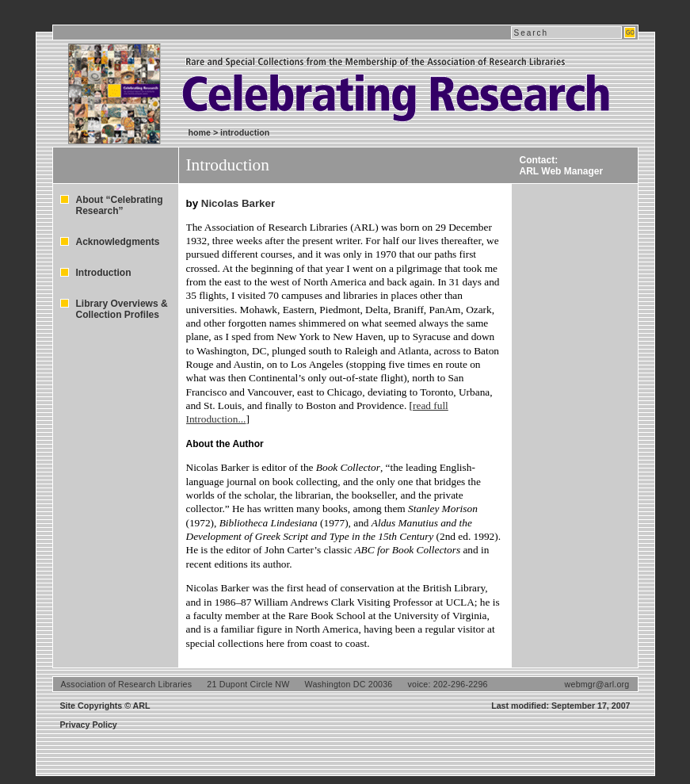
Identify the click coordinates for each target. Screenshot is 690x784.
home (200, 132)
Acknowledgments (118, 242)
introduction (245, 132)
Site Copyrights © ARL (105, 706)
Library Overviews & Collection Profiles (122, 309)
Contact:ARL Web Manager (562, 166)
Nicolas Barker (238, 203)
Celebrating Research (306, 78)
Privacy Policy (89, 725)
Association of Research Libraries (127, 684)
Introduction (104, 273)
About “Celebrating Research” (120, 205)
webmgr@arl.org (597, 684)
